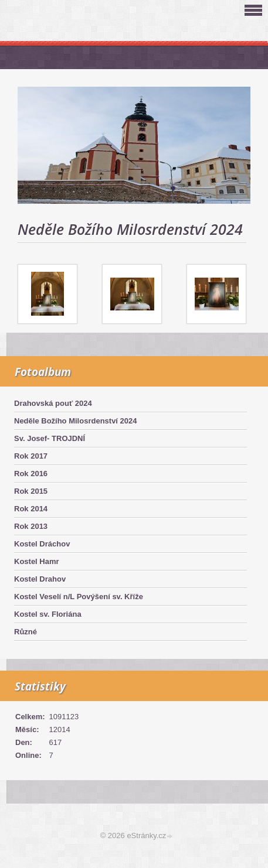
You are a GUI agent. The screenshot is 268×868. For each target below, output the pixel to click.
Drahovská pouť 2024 (53, 403)
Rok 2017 (31, 456)
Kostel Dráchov (42, 544)
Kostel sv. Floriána (48, 614)
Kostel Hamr (37, 561)
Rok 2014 (31, 509)
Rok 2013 (31, 526)
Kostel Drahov (40, 579)
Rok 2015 (31, 491)
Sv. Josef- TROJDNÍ (50, 438)
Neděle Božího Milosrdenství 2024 (76, 421)
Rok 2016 (31, 474)
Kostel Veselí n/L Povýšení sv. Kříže (79, 597)
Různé (26, 632)
